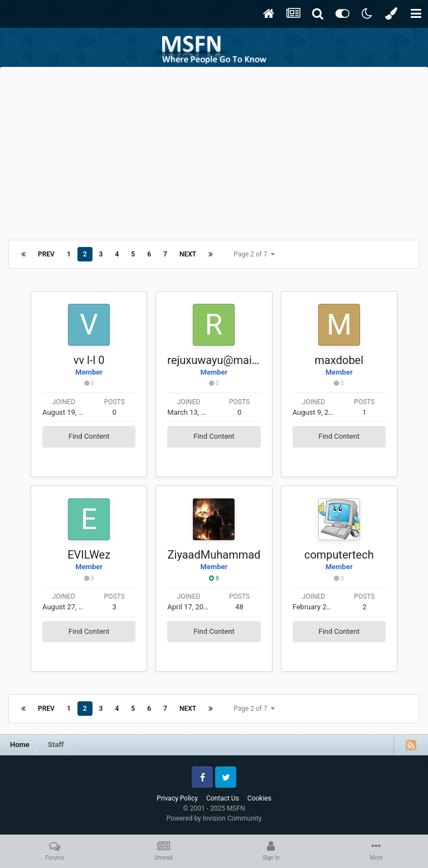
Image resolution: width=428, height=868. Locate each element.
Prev (46, 254)
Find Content (89, 436)
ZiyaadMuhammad (214, 555)
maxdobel (339, 360)
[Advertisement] (214, 151)
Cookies (259, 798)
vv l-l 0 (89, 360)
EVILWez (89, 555)
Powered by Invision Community (214, 818)
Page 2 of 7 (254, 254)
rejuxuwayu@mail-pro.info (232, 360)
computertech (339, 555)
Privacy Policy (177, 798)
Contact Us (223, 798)
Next (188, 254)
